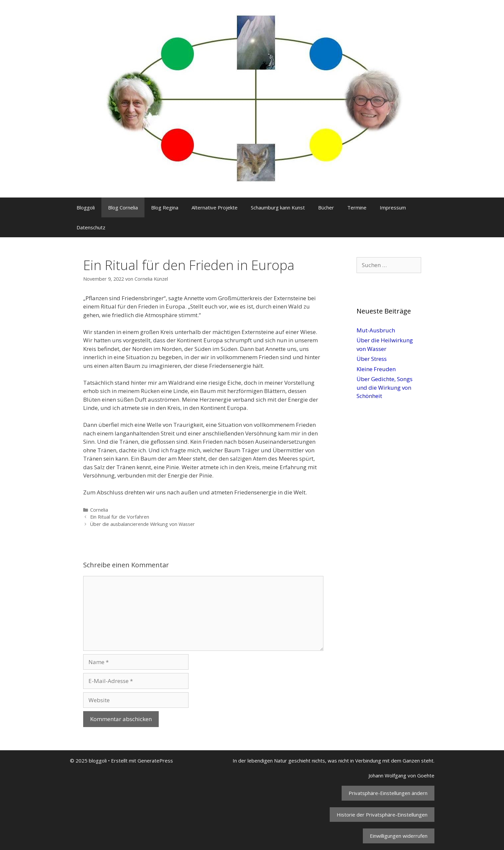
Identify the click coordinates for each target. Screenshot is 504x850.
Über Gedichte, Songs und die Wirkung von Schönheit (385, 387)
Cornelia (99, 510)
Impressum (393, 207)
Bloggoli (86, 207)
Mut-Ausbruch (376, 330)
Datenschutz (91, 227)
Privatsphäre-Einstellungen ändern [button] (388, 793)
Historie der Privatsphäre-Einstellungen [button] (382, 815)
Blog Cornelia (123, 207)
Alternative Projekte (215, 207)
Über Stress (372, 359)
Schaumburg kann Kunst (278, 207)
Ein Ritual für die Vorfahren (120, 517)
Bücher (326, 207)
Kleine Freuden (376, 369)
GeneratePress (155, 761)
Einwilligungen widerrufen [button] (399, 836)
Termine (357, 207)
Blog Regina (165, 207)
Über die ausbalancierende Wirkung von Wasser (142, 524)
